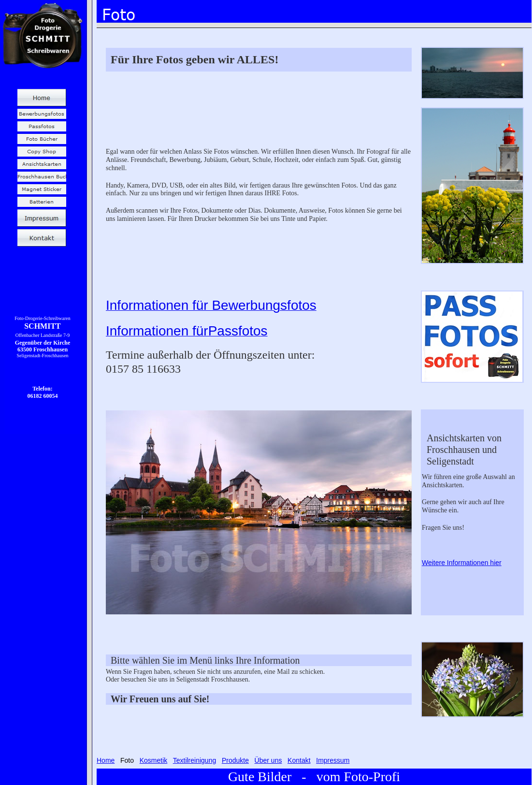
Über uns (268, 760)
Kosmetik (154, 760)
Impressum (333, 760)
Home (106, 760)
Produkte (235, 760)
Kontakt (299, 760)
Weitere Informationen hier (462, 563)
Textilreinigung (195, 760)
